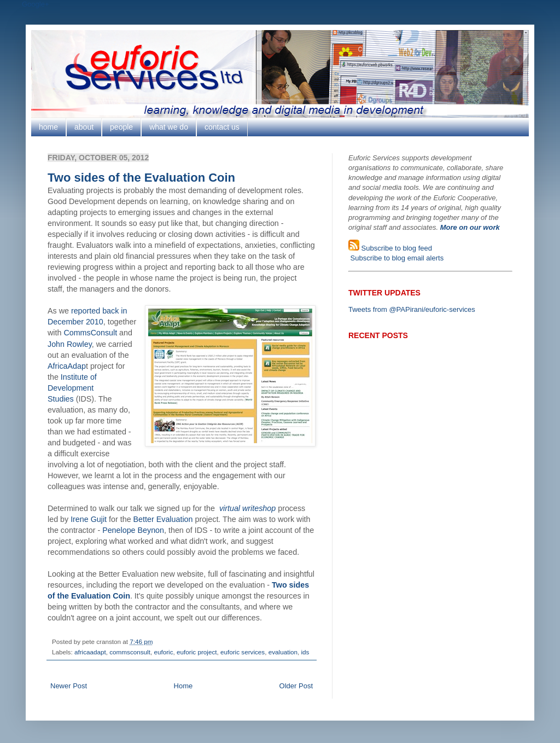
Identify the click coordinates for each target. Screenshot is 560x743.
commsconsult (130, 652)
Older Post (296, 686)
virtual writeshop (247, 508)
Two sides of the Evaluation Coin (141, 178)
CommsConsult (90, 333)
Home (183, 686)
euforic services (243, 652)
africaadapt (90, 652)
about (84, 127)
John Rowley (70, 344)
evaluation (283, 652)
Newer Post (69, 686)
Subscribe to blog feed (396, 248)
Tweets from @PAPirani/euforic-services (412, 309)
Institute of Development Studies (72, 388)
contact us (222, 127)
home (48, 127)
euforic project (197, 652)
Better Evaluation (163, 519)
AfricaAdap (67, 366)
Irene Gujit (89, 519)
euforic (163, 652)
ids (305, 652)
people (121, 127)
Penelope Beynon (133, 530)
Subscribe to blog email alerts (396, 258)
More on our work (470, 227)
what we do (169, 127)
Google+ (36, 4)
